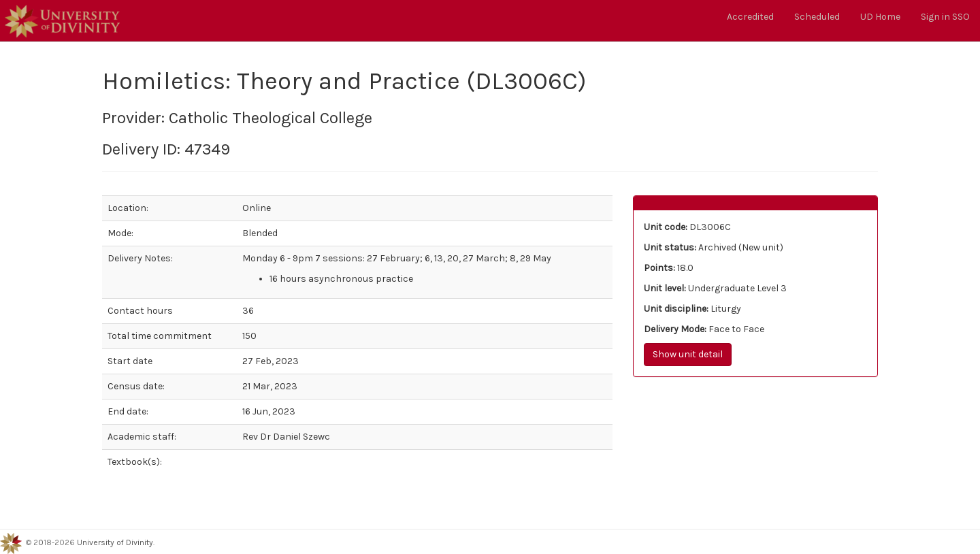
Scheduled (817, 17)
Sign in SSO (945, 17)
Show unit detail (688, 354)
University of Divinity (115, 543)
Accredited (750, 17)
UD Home (880, 17)
